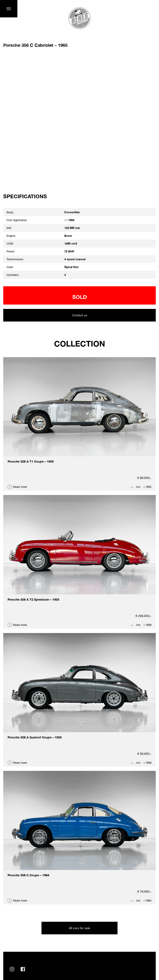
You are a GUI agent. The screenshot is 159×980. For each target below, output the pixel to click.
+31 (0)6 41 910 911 (25, 927)
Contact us (80, 249)
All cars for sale (79, 862)
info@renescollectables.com (32, 917)
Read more (20, 421)
